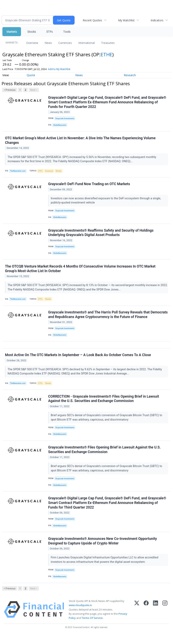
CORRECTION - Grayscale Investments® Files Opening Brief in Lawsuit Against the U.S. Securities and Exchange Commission (104, 404)
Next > (34, 90)
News (48, 43)
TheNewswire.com (18, 172)
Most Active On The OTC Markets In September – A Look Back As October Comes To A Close (78, 360)
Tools (67, 32)
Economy (51, 172)
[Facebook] (146, 618)
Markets (12, 32)
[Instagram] (165, 618)
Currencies (65, 43)
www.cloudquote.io (80, 614)
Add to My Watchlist (59, 69)
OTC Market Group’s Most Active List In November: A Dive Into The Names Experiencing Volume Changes (81, 141)
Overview (32, 43)
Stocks (32, 32)
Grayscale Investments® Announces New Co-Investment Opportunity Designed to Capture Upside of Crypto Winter (103, 549)
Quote (31, 75)
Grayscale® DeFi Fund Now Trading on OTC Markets (89, 186)
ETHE (106, 54)
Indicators (157, 20)
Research (130, 75)
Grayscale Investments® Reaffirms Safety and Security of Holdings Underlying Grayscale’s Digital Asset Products (101, 235)
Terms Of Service (92, 627)
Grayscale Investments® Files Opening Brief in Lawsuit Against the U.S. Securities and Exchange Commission (105, 456)
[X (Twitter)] (137, 618)
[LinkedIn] (156, 618)
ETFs (50, 32)
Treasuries (108, 43)
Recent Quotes (92, 20)
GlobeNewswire (60, 125)
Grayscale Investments (65, 119)
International (86, 43)
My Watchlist (126, 20)
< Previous (9, 90)
